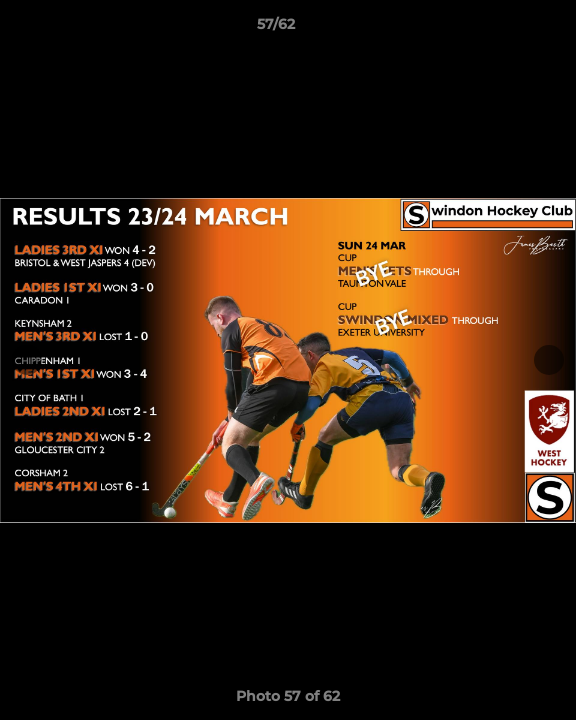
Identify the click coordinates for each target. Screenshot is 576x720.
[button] (504, 29)
